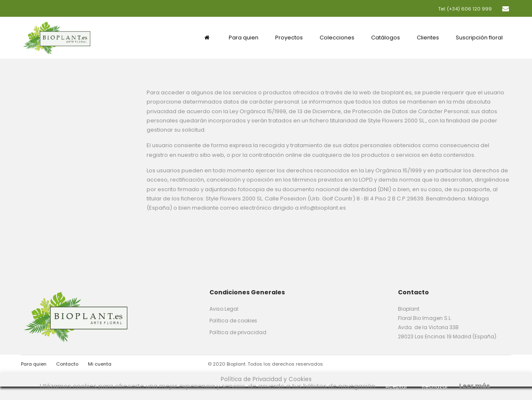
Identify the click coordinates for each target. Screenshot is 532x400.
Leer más (475, 386)
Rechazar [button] (435, 386)
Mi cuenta (100, 364)
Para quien (34, 364)
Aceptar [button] (396, 386)
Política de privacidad (238, 332)
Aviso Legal (224, 309)
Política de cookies (233, 321)
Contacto (67, 364)
